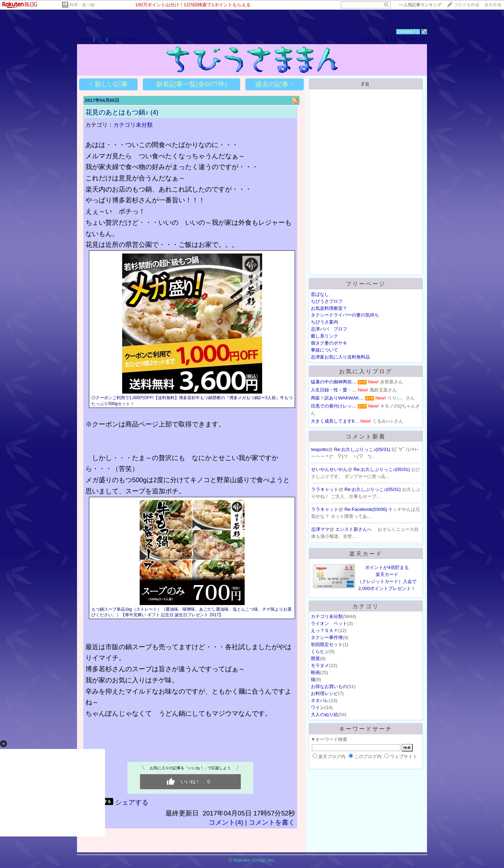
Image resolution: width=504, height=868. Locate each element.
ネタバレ (320, 700)
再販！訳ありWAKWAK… (337, 398)
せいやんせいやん (329, 469)
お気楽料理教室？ (329, 308)
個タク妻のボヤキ (329, 343)
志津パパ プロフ (329, 329)
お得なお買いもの (329, 686)
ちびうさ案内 (324, 322)
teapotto (320, 449)
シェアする (132, 802)
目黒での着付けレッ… (334, 406)
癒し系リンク (324, 336)
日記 (100, 39)
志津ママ (320, 529)
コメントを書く (272, 822)
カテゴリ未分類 (133, 125)
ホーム (85, 39)
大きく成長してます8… (335, 421)
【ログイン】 (413, 39)
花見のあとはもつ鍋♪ (117, 112)
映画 (315, 672)
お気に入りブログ (366, 371)
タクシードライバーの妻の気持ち (345, 315)
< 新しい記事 (108, 84)
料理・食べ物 (82, 5)
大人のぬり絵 (324, 714)
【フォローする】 (380, 39)
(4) (155, 112)
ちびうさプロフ (327, 301)
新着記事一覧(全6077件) (191, 84)
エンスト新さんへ (354, 529)
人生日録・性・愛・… (334, 390)
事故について (324, 350)
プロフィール (122, 39)
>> (420, 5)
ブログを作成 (467, 5)
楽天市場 (493, 5)
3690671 (408, 32)
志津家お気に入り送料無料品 (340, 357)
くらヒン (320, 651)
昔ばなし (320, 294)
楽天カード (366, 554)
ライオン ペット (329, 623)
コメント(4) (226, 822)
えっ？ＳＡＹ (324, 630)
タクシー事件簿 (327, 637)
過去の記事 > (274, 84)
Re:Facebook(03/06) (366, 509)
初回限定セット (327, 644)
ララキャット (325, 489)
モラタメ (320, 665)
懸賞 (315, 658)
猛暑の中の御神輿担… (334, 382)
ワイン (318, 707)
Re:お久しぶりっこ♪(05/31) (363, 449)
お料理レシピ (324, 693)
